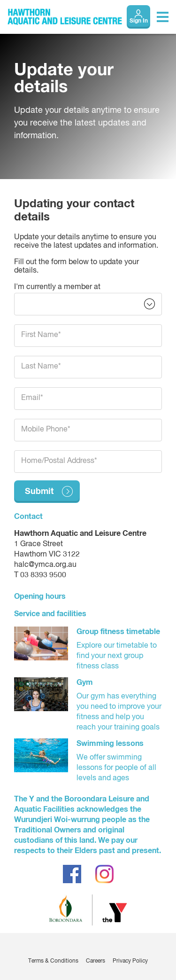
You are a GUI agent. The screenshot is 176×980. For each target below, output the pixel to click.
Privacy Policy (130, 961)
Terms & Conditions (53, 961)
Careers (96, 961)
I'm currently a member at (57, 287)
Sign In (139, 21)
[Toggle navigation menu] (163, 17)
